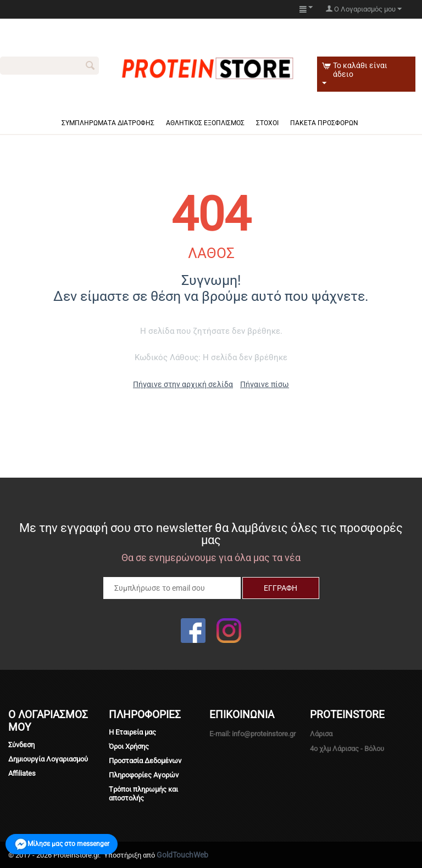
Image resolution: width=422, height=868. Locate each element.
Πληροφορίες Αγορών (144, 775)
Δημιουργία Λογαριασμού (48, 759)
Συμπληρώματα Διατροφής (108, 123)
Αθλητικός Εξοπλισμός (205, 123)
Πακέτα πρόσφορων (324, 123)
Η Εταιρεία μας (132, 732)
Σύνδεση (21, 745)
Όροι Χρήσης (129, 746)
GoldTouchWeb (182, 855)
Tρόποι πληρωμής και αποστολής (143, 794)
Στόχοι (267, 123)
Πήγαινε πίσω (265, 384)
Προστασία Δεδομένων (145, 761)
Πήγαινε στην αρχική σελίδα (183, 384)
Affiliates (22, 773)
